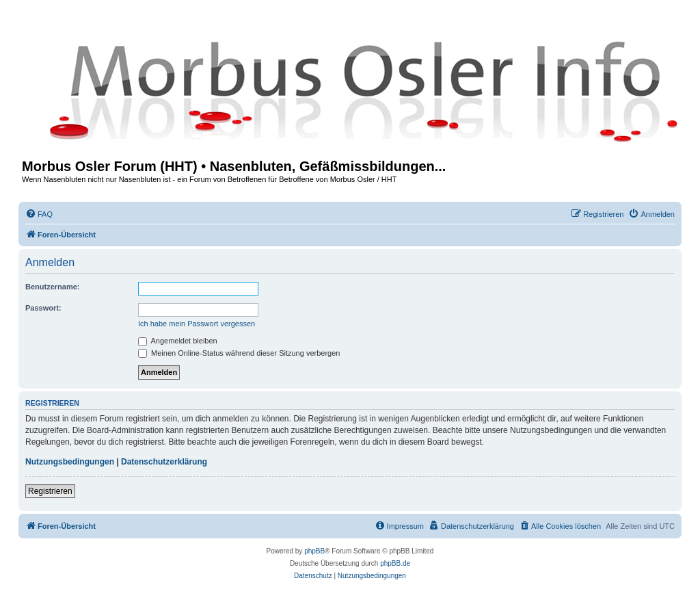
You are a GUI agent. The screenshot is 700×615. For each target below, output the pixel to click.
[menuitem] (39, 214)
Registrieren (50, 491)
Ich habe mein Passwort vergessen (197, 324)
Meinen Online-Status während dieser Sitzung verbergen (239, 353)
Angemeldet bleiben (178, 341)
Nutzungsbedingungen (70, 462)
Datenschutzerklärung (164, 462)
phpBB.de (395, 563)
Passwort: (43, 308)
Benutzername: (52, 287)
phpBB (314, 551)
